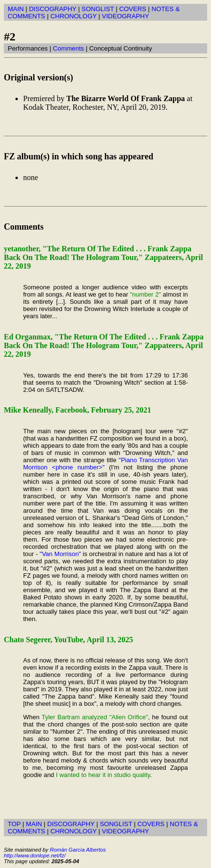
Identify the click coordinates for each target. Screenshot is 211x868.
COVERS (132, 9)
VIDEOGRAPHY (126, 16)
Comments (68, 48)
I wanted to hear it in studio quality (103, 775)
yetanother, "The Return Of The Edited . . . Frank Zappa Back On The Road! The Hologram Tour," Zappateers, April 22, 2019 (103, 257)
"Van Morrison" (60, 554)
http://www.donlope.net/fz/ (35, 855)
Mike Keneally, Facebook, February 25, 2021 (78, 410)
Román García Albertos (78, 850)
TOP (14, 824)
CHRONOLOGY (74, 16)
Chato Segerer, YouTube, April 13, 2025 (68, 640)
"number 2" (145, 294)
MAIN (16, 9)
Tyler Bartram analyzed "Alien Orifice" (95, 717)
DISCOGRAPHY (53, 9)
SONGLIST (98, 9)
